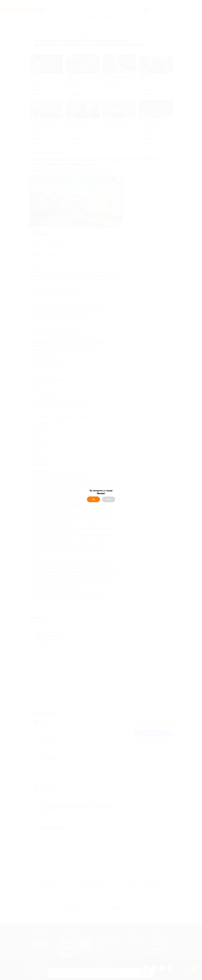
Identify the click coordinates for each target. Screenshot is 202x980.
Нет (109, 499)
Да (93, 499)
